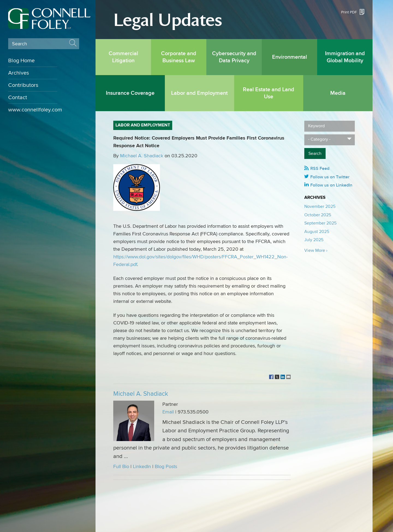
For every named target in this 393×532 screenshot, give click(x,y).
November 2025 (320, 206)
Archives (19, 73)
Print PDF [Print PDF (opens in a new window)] (349, 12)
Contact (18, 97)
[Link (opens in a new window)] (271, 377)
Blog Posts (166, 467)
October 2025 (318, 215)
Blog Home (21, 61)
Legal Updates (168, 20)
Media (338, 93)
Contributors (23, 85)
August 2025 (317, 232)
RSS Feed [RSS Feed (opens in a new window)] (320, 169)
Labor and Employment (199, 93)
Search (20, 44)
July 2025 (314, 240)
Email (168, 412)
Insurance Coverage (130, 93)
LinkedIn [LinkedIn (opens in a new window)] (142, 467)
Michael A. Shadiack (142, 156)
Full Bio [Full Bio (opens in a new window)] (121, 467)
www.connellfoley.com (33, 110)
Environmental (290, 57)
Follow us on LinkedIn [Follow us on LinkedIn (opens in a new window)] (331, 185)
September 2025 (320, 223)
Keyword (316, 126)
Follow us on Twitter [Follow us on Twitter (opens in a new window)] (330, 177)
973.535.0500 (193, 412)
